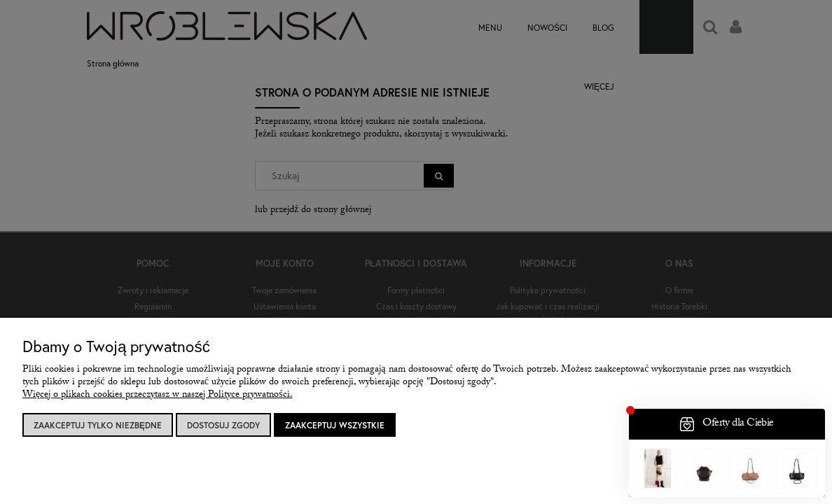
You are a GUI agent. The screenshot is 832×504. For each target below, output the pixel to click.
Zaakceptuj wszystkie (335, 425)
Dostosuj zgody (223, 425)
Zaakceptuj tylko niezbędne (98, 425)
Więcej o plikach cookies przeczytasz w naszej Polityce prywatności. (158, 395)
